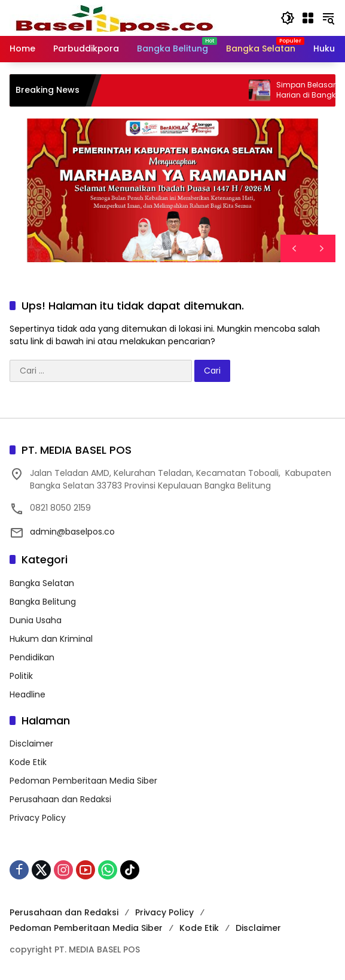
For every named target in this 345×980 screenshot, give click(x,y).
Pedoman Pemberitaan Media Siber (83, 781)
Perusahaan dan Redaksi (60, 799)
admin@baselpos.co (72, 532)
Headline (28, 694)
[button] (288, 18)
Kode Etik (28, 762)
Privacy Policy (38, 818)
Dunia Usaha (36, 620)
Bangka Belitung (43, 602)
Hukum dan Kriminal (51, 639)
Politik (21, 676)
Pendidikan (32, 657)
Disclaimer (31, 744)
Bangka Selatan (42, 583)
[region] (172, 190)
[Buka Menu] (308, 18)
